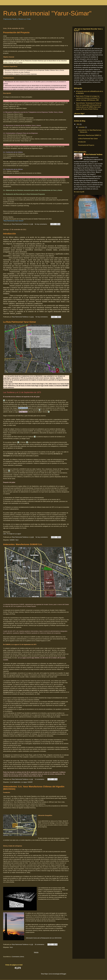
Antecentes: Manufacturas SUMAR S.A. (23, 544)
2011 (78, 124)
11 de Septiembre (15, 782)
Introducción (9, 234)
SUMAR (12, 540)
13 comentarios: (40, 779)
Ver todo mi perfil (79, 192)
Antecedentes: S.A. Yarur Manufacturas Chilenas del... (90, 131)
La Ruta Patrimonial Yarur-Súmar (20, 322)
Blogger (64, 974)
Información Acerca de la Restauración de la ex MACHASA (44, 938)
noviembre (82, 127)
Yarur (17, 540)
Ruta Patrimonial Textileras (94, 154)
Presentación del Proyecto (16, 32)
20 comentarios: (40, 944)
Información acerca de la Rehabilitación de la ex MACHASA (89, 92)
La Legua (24, 782)
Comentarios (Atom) (18, 957)
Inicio (36, 952)
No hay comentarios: (41, 224)
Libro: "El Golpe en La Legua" (12, 534)
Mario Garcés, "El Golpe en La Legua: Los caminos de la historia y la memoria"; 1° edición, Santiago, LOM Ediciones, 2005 (88, 98)
